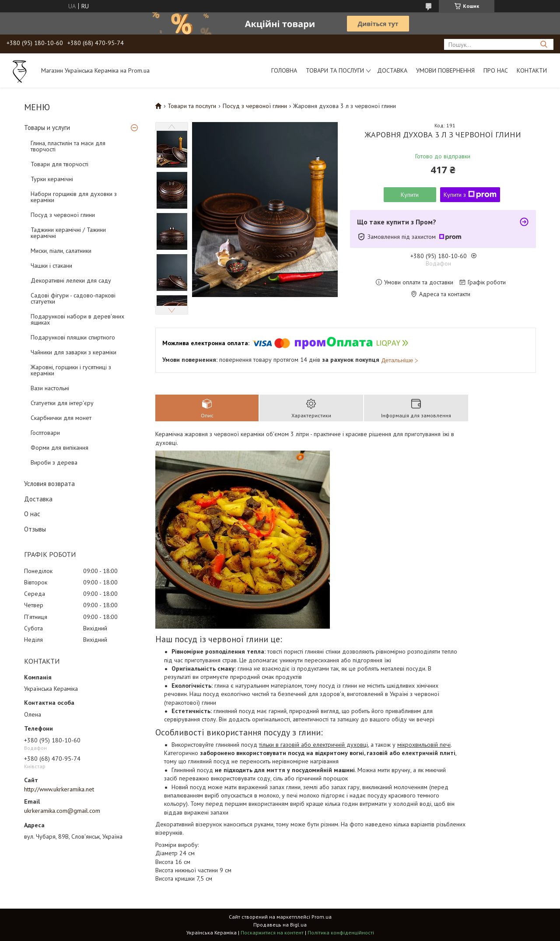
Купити (410, 195)
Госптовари (45, 433)
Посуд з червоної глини (63, 215)
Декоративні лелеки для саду (71, 280)
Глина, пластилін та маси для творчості (68, 146)
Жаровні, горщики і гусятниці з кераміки (71, 370)
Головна (284, 70)
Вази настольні (50, 388)
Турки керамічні (52, 179)
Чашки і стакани (51, 266)
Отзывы (35, 529)
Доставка (392, 70)
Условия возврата (49, 484)
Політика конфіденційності (341, 932)
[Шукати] (544, 44)
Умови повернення (445, 70)
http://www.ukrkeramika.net (59, 789)
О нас (32, 514)
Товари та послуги (335, 70)
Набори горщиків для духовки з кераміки (74, 197)
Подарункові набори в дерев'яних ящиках (77, 319)
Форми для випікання (59, 448)
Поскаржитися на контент (272, 932)
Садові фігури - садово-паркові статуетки (73, 298)
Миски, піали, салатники (61, 251)
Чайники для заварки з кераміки (73, 352)
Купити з (470, 195)
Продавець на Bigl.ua (280, 925)
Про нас (496, 70)
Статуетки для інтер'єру (62, 403)
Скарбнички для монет (61, 418)
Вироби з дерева (54, 462)
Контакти (532, 70)
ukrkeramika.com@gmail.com (62, 811)
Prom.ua (322, 917)
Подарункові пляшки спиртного (73, 337)
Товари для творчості (59, 164)
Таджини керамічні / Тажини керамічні (68, 233)
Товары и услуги (47, 128)
